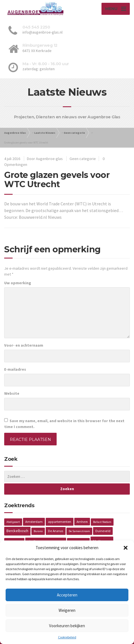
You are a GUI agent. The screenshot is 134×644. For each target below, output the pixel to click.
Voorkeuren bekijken (67, 626)
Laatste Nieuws (45, 133)
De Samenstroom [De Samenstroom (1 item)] (79, 531)
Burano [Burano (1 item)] (38, 531)
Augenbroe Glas (15, 133)
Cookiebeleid (67, 637)
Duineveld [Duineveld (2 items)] (103, 531)
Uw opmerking (18, 283)
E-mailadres (15, 369)
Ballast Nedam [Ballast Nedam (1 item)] (102, 522)
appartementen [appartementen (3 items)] (60, 522)
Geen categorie (74, 133)
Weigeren (67, 610)
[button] (126, 548)
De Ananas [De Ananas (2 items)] (56, 531)
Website (12, 393)
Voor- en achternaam (24, 345)
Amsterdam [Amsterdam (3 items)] (34, 522)
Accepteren (67, 595)
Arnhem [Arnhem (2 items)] (82, 522)
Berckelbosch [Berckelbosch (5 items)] (17, 531)
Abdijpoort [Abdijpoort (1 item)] (13, 522)
